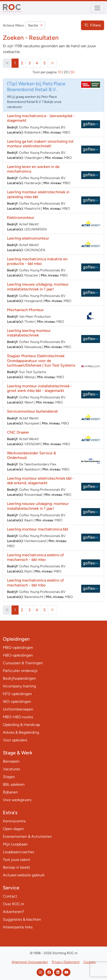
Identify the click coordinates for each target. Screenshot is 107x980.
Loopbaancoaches (18, 852)
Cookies (90, 962)
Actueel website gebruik (24, 875)
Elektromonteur (21, 218)
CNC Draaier (18, 432)
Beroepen (11, 761)
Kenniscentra (14, 821)
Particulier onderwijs (20, 671)
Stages (9, 777)
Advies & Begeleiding (21, 732)
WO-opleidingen (17, 701)
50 (72, 72)
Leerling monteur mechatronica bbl (38, 529)
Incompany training (19, 686)
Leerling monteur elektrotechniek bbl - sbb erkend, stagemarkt (41, 481)
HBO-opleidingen (18, 655)
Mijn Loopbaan (15, 844)
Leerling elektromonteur (28, 238)
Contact (10, 896)
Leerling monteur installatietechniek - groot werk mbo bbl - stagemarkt (40, 388)
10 (60, 72)
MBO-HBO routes (18, 717)
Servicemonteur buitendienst (32, 411)
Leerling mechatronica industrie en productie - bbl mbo (37, 261)
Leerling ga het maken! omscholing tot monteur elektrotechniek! (40, 144)
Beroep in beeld (16, 867)
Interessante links (18, 927)
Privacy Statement (66, 962)
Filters (93, 25)
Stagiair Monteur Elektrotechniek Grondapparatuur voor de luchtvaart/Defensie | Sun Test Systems (41, 360)
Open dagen (13, 829)
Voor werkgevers (17, 800)
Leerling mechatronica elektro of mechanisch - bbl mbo (35, 557)
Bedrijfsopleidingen (19, 678)
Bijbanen (10, 792)
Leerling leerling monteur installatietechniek (29, 333)
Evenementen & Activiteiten (27, 836)
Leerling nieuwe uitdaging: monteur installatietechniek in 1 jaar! (38, 287)
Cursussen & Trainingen (23, 663)
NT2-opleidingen (17, 694)
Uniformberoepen (18, 709)
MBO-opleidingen (18, 648)
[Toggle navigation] (97, 8)
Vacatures (11, 769)
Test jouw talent (17, 860)
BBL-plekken (14, 784)
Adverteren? (13, 912)
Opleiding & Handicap (21, 725)
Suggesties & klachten (22, 919)
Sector (35, 25)
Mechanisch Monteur (25, 310)
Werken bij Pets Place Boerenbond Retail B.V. (36, 87)
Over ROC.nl (13, 904)
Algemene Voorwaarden (30, 962)
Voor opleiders (15, 740)
